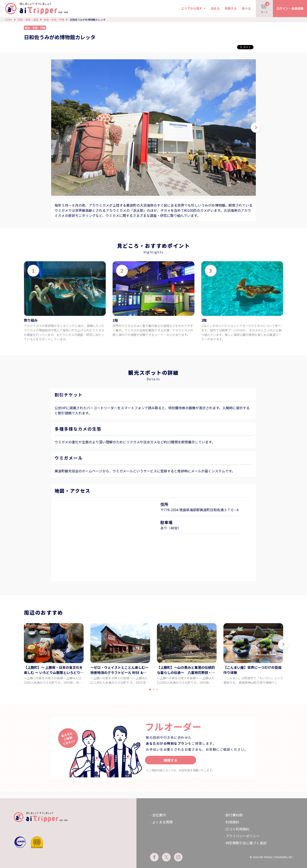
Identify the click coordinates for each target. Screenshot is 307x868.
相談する (171, 760)
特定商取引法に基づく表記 (246, 843)
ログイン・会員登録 (290, 8)
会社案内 (159, 815)
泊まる (215, 8)
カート (265, 8)
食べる (246, 8)
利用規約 (232, 822)
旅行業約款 (234, 815)
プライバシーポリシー (243, 836)
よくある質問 (162, 822)
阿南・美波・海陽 (28, 20)
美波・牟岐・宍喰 (54, 20)
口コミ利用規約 (237, 829)
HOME (9, 20)
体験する (231, 8)
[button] (283, 644)
